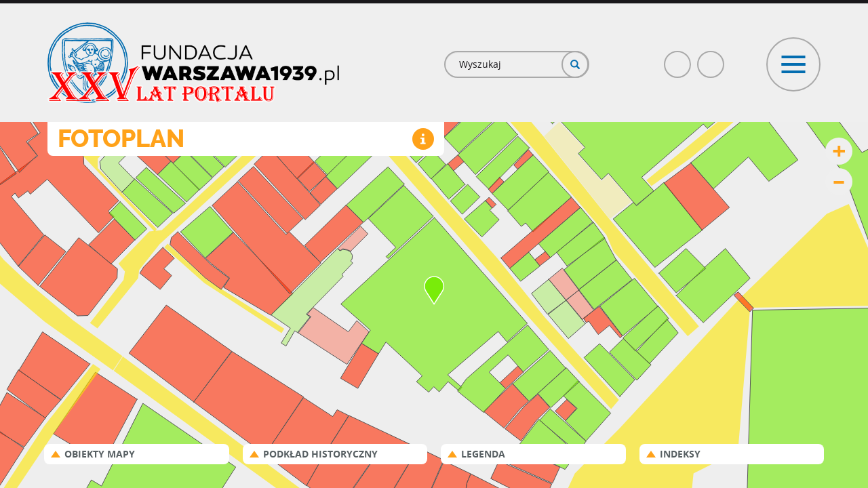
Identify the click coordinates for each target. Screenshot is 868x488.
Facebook (678, 59)
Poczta (711, 59)
